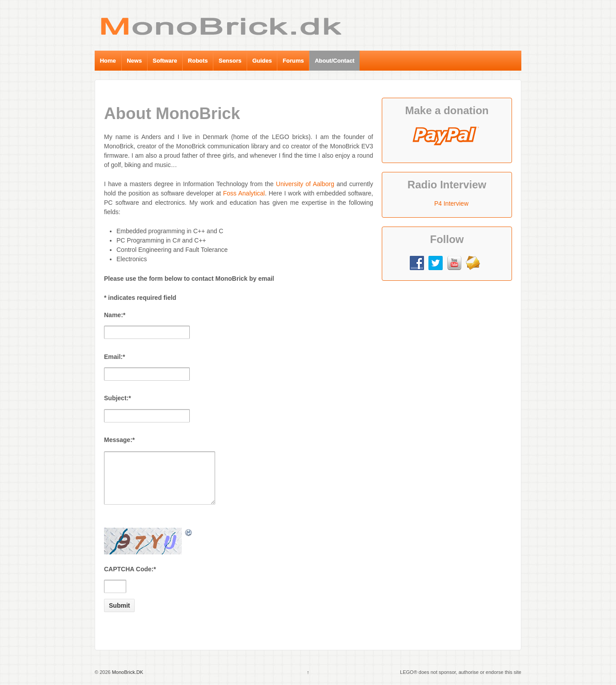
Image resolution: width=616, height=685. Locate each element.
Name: (115, 315)
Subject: (118, 398)
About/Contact (335, 61)
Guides (262, 61)
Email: (114, 357)
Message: (119, 440)
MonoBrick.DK (127, 672)
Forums (293, 61)
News (134, 61)
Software (165, 61)
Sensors (230, 61)
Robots (198, 61)
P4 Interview (451, 203)
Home (108, 61)
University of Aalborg (305, 184)
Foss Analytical (244, 193)
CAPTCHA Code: (130, 569)
